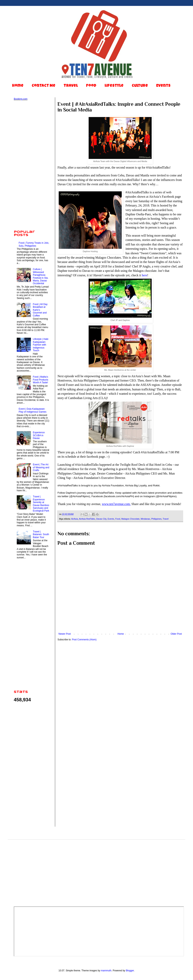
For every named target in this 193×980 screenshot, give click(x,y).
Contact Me (44, 86)
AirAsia (74, 519)
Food (91, 86)
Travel (71, 86)
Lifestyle (114, 86)
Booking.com (21, 99)
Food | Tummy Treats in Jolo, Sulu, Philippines (34, 244)
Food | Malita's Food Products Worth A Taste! (41, 380)
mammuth (106, 971)
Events (163, 86)
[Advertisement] (32, 166)
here (145, 275)
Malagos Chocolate (130, 519)
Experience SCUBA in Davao (39, 435)
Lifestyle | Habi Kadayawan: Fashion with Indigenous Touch (41, 345)
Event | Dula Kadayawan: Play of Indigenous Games (33, 410)
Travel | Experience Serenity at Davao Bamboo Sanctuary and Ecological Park (41, 504)
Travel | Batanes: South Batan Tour (41, 534)
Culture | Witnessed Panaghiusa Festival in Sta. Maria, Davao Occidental (41, 276)
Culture (140, 86)
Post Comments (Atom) (84, 640)
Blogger (130, 971)
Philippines (156, 519)
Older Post (176, 634)
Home (18, 86)
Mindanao (145, 519)
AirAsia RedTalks (87, 519)
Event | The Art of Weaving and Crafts (41, 467)
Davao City (101, 519)
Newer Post (65, 634)
